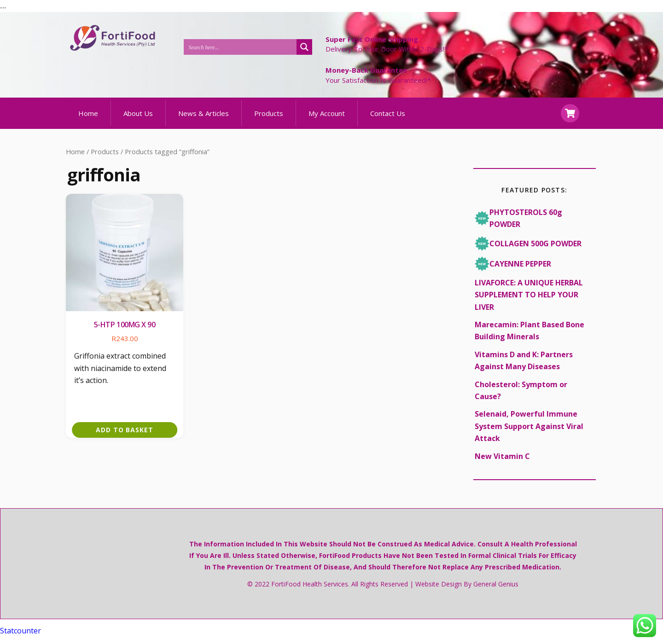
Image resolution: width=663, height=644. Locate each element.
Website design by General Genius (467, 591)
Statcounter (20, 638)
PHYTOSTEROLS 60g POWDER (518, 225)
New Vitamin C (502, 463)
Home (88, 120)
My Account (327, 120)
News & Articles (204, 120)
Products (269, 120)
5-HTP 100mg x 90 (125, 332)
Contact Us (388, 120)
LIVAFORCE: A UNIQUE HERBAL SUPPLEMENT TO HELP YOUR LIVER (529, 302)
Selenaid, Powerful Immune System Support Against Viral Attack (529, 433)
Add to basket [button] (125, 437)
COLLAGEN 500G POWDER (528, 250)
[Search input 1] (241, 46)
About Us (138, 120)
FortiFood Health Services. (310, 591)
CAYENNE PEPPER (513, 271)
